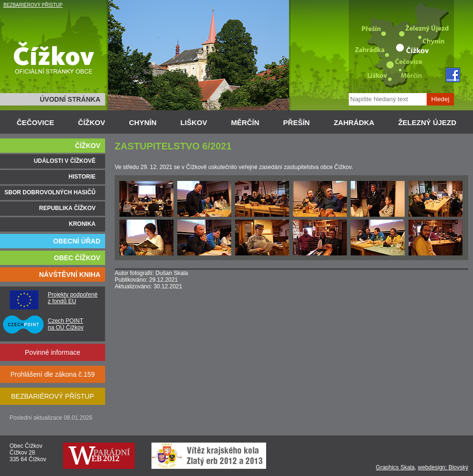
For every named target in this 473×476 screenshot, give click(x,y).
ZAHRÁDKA (354, 122)
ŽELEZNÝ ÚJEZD (427, 122)
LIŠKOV (194, 122)
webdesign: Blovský (443, 467)
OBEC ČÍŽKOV (77, 258)
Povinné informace (53, 352)
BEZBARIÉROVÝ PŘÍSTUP (33, 5)
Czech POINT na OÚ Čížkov (66, 324)
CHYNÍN (143, 122)
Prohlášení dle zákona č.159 (53, 374)
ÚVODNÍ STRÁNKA (70, 99)
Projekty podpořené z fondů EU (73, 298)
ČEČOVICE (35, 122)
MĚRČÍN (245, 122)
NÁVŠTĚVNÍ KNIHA (70, 275)
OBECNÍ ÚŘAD (77, 241)
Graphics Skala (395, 467)
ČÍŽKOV (91, 122)
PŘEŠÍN (297, 122)
